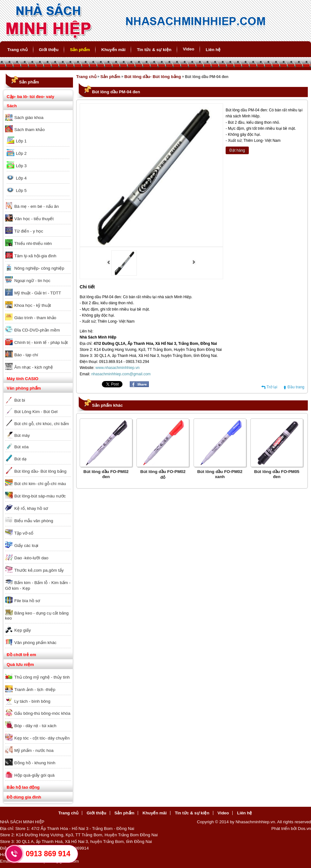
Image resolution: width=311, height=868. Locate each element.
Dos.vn (304, 829)
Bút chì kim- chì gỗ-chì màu (40, 484)
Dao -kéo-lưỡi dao (31, 558)
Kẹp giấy (23, 630)
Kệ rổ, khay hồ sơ (31, 508)
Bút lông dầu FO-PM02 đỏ (163, 474)
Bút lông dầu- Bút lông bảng (40, 471)
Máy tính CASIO (23, 379)
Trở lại (272, 387)
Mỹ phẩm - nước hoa (34, 750)
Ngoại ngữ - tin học (32, 281)
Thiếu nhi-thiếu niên (33, 243)
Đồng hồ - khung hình (35, 763)
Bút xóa (21, 447)
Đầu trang (296, 387)
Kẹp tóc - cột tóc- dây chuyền (42, 738)
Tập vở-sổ (24, 533)
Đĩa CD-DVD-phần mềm (37, 330)
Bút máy (22, 435)
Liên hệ (213, 50)
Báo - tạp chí (26, 355)
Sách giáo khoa (29, 118)
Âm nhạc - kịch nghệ (34, 367)
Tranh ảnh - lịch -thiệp (35, 690)
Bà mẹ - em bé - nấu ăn (36, 206)
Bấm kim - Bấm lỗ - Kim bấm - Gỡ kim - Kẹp (38, 585)
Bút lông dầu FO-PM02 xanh (220, 474)
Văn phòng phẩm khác (35, 643)
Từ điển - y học (29, 231)
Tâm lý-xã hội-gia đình (35, 256)
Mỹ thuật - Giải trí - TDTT (38, 293)
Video (189, 49)
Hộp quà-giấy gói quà (34, 775)
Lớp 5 (21, 191)
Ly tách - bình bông (32, 701)
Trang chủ (17, 50)
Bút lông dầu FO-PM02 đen (106, 474)
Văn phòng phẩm (24, 388)
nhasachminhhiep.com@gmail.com (121, 374)
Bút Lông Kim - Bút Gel (36, 412)
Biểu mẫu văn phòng (34, 521)
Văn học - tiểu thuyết (34, 219)
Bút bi (20, 400)
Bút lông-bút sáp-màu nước (40, 496)
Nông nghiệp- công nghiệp (39, 268)
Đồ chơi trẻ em (21, 655)
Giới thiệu (49, 50)
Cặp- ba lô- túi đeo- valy (30, 97)
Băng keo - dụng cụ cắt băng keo (37, 616)
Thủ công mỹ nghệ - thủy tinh (42, 677)
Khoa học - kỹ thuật (33, 305)
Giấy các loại (26, 546)
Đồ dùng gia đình (24, 797)
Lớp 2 (21, 153)
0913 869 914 (48, 854)
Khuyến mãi (113, 50)
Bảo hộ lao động (23, 787)
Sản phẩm (80, 50)
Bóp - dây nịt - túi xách (35, 726)
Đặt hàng (237, 150)
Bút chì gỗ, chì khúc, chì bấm (42, 424)
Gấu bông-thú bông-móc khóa (42, 713)
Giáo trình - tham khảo (35, 318)
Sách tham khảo (30, 130)
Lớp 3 (21, 166)
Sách (12, 106)
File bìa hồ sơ (27, 601)
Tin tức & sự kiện (154, 50)
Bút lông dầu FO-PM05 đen (277, 474)
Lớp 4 (21, 178)
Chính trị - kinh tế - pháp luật (41, 342)
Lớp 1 (21, 141)
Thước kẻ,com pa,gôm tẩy (39, 570)
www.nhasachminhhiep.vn (118, 368)
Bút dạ (20, 459)
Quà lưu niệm (20, 664)
